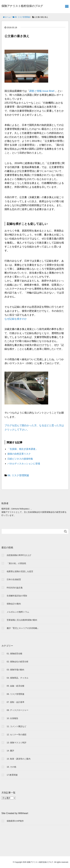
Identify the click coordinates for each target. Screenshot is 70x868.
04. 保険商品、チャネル (18, 678)
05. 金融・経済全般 (15, 686)
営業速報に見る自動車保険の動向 (22, 620)
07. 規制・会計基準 (15, 702)
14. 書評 (10, 751)
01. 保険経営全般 (14, 654)
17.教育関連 (12, 775)
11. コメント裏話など (17, 726)
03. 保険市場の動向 (15, 670)
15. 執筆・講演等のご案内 (19, 759)
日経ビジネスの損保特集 (20, 459)
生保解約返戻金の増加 (17, 596)
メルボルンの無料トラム (18, 612)
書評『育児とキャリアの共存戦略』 (23, 628)
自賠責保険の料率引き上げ (19, 555)
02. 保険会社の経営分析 (18, 662)
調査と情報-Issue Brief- (42, 91)
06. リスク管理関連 (18, 475)
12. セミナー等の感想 (17, 735)
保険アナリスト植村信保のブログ (22, 6)
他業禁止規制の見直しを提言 (20, 571)
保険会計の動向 (14, 604)
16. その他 (11, 767)
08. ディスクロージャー (18, 710)
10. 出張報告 (12, 718)
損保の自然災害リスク (19, 454)
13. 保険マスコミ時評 (17, 743)
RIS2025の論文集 (15, 588)
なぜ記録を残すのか (16, 319)
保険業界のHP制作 (15, 821)
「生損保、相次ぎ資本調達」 (23, 449)
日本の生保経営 (14, 579)
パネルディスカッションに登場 (24, 464)
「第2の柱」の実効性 (16, 563)
